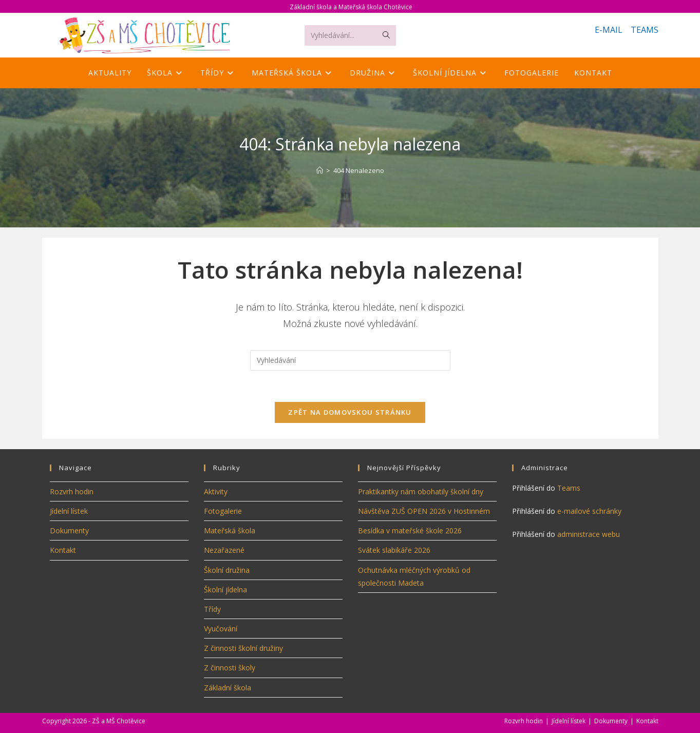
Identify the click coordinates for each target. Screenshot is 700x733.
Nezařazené (224, 550)
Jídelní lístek (69, 511)
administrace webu (589, 534)
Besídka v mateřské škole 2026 (410, 531)
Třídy (212, 609)
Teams (569, 488)
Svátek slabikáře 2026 (394, 550)
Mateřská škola (230, 531)
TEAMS (645, 30)
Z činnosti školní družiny (243, 648)
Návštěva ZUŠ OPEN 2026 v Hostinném (424, 511)
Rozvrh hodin (72, 491)
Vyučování (221, 629)
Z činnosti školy (230, 668)
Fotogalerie (223, 511)
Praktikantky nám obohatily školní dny (421, 491)
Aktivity (216, 491)
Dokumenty (69, 531)
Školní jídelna (225, 590)
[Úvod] (320, 170)
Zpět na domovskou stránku (350, 412)
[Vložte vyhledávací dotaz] (350, 360)
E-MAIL (609, 30)
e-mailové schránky (589, 511)
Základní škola (228, 688)
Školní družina (227, 570)
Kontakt (63, 550)
